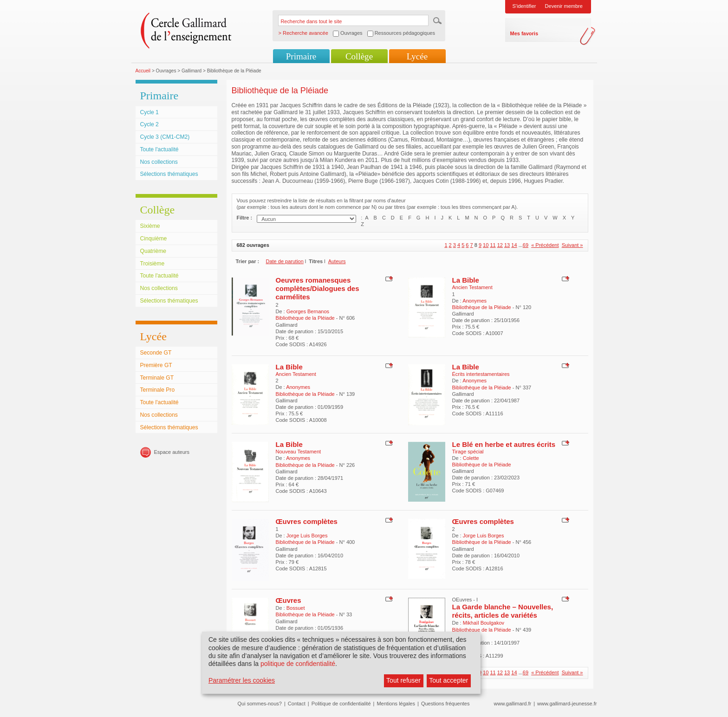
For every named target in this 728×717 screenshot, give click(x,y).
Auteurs (337, 261)
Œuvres (289, 600)
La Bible (466, 280)
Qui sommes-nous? (260, 704)
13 (507, 245)
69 (526, 245)
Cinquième (154, 239)
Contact (297, 704)
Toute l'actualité (159, 149)
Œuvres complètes (307, 521)
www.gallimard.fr (513, 704)
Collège (359, 56)
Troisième (153, 264)
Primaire (301, 56)
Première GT (156, 365)
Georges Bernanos (308, 311)
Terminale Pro (158, 390)
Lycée (417, 56)
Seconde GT (156, 353)
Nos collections (159, 162)
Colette (471, 458)
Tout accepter (448, 680)
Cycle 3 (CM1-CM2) (165, 137)
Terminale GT (157, 378)
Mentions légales (396, 704)
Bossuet (296, 608)
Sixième (150, 226)
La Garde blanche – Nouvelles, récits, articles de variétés (503, 611)
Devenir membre (564, 6)
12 (500, 245)
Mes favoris (524, 33)
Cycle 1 (149, 112)
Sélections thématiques (169, 174)
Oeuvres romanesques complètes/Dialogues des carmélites (318, 289)
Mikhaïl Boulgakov (484, 623)
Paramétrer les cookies (242, 680)
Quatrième (153, 251)
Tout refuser (403, 680)
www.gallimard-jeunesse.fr (567, 704)
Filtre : (245, 218)
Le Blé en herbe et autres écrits (504, 444)
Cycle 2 (149, 124)
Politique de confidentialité (341, 704)
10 (486, 245)
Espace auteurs (172, 452)
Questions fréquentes (445, 704)
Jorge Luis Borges (307, 536)
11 (493, 245)
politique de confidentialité (298, 664)
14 (514, 245)
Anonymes (474, 301)
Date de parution (285, 261)
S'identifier (524, 6)
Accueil (143, 71)
